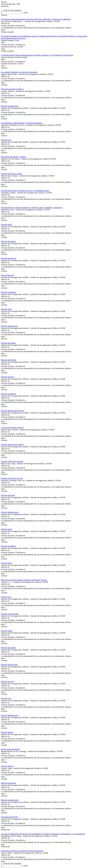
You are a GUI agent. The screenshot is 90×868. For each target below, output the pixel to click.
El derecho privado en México (12, 89)
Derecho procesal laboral (10, 749)
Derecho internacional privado (12, 411)
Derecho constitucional (10, 106)
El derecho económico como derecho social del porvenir (22, 851)
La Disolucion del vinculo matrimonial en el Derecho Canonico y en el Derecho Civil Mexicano (37, 55)
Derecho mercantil (8, 495)
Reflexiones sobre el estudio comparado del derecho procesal (24, 580)
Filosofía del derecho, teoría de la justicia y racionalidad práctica (25, 191)
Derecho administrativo (10, 512)
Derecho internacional (9, 326)
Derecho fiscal (6, 309)
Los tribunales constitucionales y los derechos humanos (22, 123)
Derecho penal (6, 224)
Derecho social (7, 631)
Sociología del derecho (10, 817)
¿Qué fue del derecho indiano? (12, 428)
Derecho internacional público (12, 445)
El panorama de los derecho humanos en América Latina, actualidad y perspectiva (32, 208)
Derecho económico (8, 292)
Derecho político (7, 766)
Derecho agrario (7, 732)
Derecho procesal (7, 275)
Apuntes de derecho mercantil (12, 461)
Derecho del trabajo (8, 241)
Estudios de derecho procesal (12, 478)
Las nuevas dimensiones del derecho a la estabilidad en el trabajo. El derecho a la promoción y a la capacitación (43, 834)
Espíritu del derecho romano (12, 174)
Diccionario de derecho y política (13, 157)
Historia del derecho (9, 258)
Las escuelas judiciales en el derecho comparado (19, 72)
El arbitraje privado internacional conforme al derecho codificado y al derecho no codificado (36, 19)
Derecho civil (6, 140)
